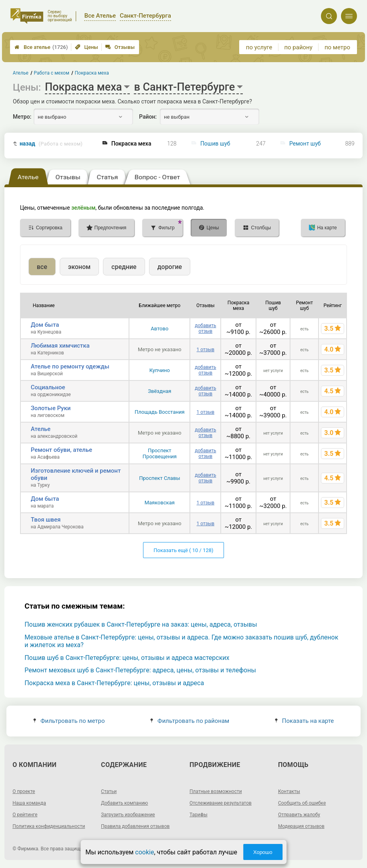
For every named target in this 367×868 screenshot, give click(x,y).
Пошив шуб (215, 144)
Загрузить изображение (128, 815)
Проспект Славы (159, 478)
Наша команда (29, 803)
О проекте (24, 791)
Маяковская (160, 503)
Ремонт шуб (305, 144)
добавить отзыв (205, 328)
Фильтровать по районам (190, 721)
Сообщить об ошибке (302, 803)
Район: (148, 117)
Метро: (22, 117)
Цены (87, 47)
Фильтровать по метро (69, 721)
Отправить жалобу (299, 815)
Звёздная (159, 391)
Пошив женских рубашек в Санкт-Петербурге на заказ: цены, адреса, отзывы (141, 624)
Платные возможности (216, 791)
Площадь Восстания (160, 412)
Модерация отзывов (301, 826)
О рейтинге (25, 815)
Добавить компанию (124, 803)
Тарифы (199, 815)
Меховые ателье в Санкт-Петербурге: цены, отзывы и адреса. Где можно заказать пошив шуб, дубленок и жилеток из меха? (181, 641)
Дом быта (45, 325)
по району (298, 47)
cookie (144, 852)
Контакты (289, 791)
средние (124, 267)
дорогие (170, 267)
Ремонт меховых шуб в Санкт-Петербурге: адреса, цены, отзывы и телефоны (140, 670)
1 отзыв (206, 350)
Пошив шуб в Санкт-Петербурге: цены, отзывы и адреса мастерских (127, 658)
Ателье (41, 429)
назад (51, 144)
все (42, 267)
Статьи (109, 791)
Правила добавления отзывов (135, 826)
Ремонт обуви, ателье (62, 450)
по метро (337, 47)
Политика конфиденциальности (49, 826)
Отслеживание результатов (221, 803)
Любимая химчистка (60, 346)
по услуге (259, 47)
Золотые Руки (51, 408)
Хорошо (263, 852)
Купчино (160, 370)
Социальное (48, 387)
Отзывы (120, 47)
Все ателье (41, 47)
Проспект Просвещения (160, 453)
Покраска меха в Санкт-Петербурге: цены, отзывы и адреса (114, 683)
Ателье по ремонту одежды (70, 366)
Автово (159, 329)
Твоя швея (46, 520)
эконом (79, 267)
